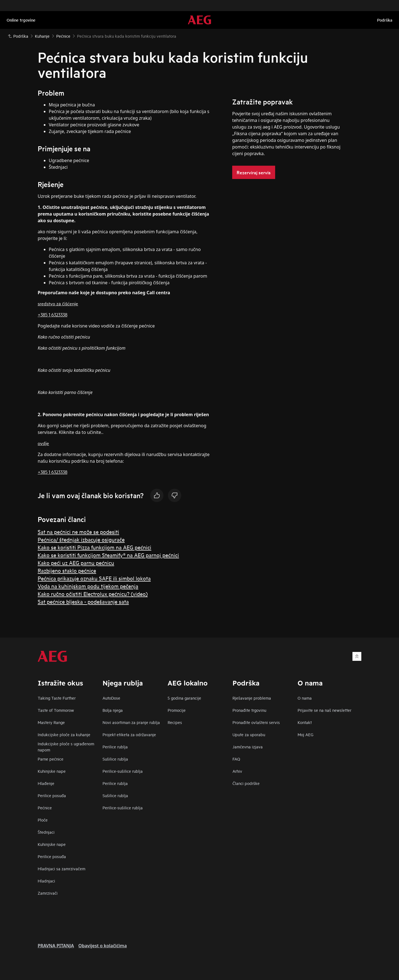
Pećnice (45, 808)
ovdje (43, 443)
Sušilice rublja (115, 759)
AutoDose (111, 698)
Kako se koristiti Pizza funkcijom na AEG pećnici (94, 547)
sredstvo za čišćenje (58, 303)
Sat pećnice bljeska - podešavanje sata (83, 601)
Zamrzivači (48, 893)
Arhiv (237, 771)
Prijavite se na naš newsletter (324, 710)
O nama (305, 698)
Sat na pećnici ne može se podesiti (78, 532)
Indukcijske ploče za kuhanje (64, 734)
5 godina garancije (184, 698)
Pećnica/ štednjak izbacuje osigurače (81, 539)
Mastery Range (51, 722)
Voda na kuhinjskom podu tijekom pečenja (88, 586)
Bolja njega (113, 710)
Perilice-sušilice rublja (123, 771)
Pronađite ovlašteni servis (256, 722)
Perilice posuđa (52, 795)
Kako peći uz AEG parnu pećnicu (76, 563)
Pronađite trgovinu (249, 710)
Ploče (43, 820)
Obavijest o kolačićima (103, 946)
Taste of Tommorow (56, 710)
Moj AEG (305, 734)
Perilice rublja (115, 747)
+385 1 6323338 (53, 314)
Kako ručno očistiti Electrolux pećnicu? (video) (93, 594)
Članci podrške (246, 783)
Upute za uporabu (249, 734)
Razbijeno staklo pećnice (67, 570)
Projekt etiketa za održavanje (129, 734)
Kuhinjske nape (52, 771)
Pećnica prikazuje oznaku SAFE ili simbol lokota (94, 578)
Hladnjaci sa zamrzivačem (62, 868)
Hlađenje (46, 783)
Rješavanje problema (252, 698)
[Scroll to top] (357, 656)
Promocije (177, 710)
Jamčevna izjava (248, 747)
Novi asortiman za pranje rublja (131, 722)
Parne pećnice (51, 759)
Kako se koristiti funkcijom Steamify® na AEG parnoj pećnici (108, 555)
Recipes (175, 722)
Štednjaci (46, 832)
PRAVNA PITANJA (56, 946)
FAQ (236, 759)
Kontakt (305, 722)
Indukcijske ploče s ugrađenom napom (66, 747)
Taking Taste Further (57, 698)
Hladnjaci (46, 881)
